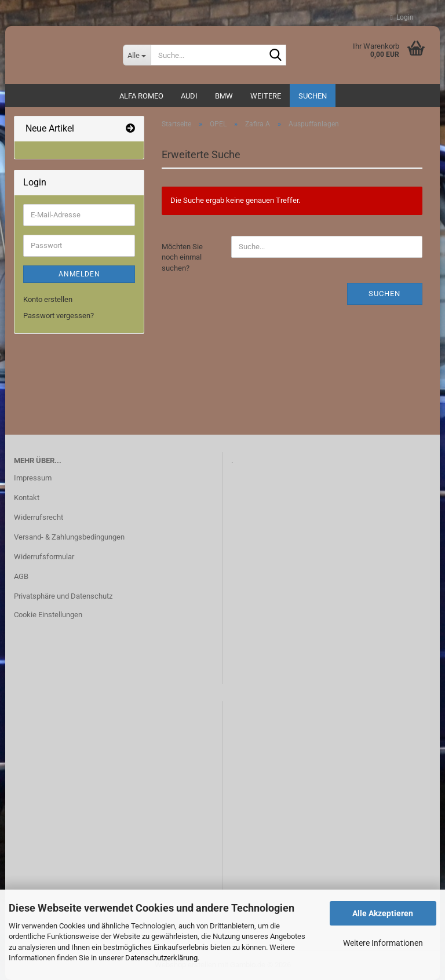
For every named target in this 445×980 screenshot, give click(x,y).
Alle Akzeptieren (383, 913)
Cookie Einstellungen (48, 615)
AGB (21, 576)
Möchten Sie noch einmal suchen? (182, 257)
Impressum (33, 478)
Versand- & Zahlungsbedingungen (69, 537)
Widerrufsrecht (39, 517)
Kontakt (27, 498)
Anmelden (79, 274)
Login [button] (402, 17)
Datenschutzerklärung (161, 958)
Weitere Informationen (383, 943)
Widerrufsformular (44, 557)
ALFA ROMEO (141, 96)
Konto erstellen (48, 299)
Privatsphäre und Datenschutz (63, 596)
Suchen (313, 96)
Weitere (266, 96)
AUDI (189, 96)
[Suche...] (137, 55)
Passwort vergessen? (59, 316)
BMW (224, 96)
